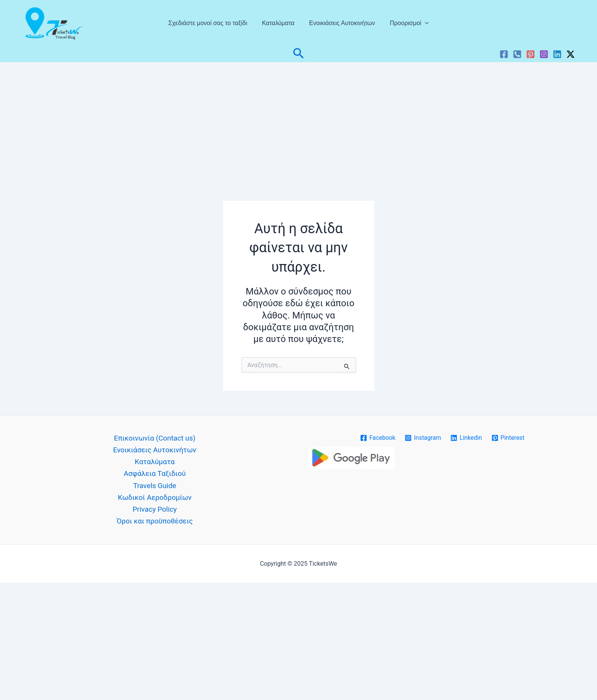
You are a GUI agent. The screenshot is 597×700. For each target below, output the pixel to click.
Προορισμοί (405, 23)
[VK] (517, 54)
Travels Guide (155, 486)
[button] (298, 54)
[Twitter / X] (571, 54)
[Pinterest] (531, 54)
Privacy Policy (155, 510)
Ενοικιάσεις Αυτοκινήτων (341, 23)
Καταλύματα (279, 23)
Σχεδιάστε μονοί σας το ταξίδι (212, 23)
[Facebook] (504, 54)
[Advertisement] (298, 119)
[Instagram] (544, 54)
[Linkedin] (557, 54)
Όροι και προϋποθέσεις (155, 522)
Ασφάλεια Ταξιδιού (155, 474)
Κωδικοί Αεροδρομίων (155, 498)
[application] (421, 23)
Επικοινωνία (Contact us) (155, 438)
